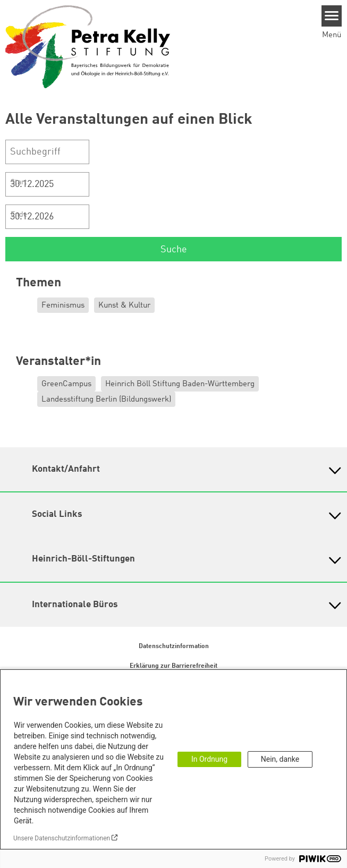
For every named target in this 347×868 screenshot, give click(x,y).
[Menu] (332, 16)
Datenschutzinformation (174, 646)
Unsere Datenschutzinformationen (62, 838)
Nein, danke (280, 759)
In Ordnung (209, 759)
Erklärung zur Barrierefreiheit (173, 666)
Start (19, 182)
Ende (19, 215)
